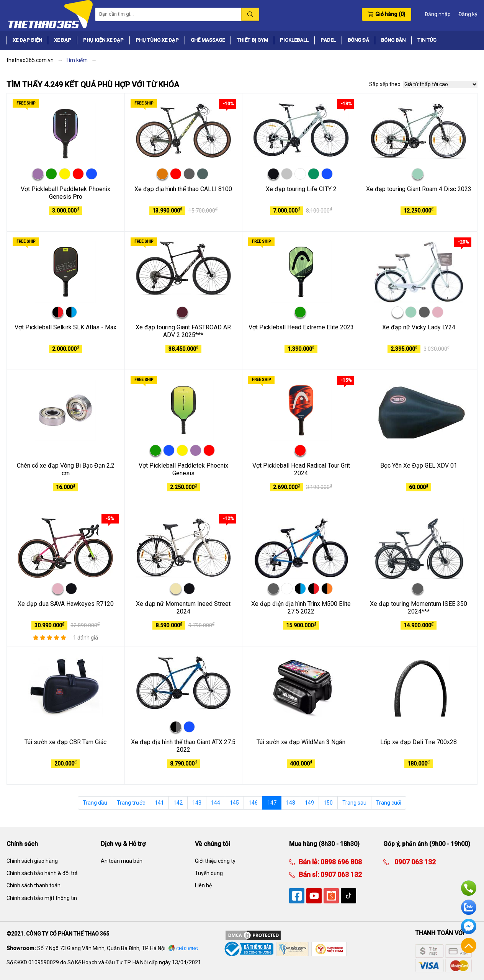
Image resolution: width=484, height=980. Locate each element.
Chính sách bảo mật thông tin (42, 898)
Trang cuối (389, 803)
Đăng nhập (438, 14)
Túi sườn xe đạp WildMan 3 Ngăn (301, 742)
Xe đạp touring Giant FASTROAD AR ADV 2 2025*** (183, 331)
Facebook (469, 926)
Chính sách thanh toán (34, 885)
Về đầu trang (469, 946)
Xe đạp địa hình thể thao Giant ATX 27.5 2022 (183, 746)
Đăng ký (468, 14)
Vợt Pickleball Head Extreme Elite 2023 (301, 327)
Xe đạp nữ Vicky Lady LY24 (419, 327)
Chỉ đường (187, 949)
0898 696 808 (340, 862)
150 (328, 803)
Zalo (469, 907)
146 (253, 803)
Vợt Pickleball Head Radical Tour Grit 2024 (301, 470)
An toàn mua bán (122, 861)
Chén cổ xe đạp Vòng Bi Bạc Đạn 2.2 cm (66, 470)
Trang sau (354, 803)
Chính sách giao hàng (32, 861)
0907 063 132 (340, 874)
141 (159, 803)
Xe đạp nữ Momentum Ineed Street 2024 (183, 608)
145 (234, 803)
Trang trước (131, 803)
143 (197, 803)
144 (216, 803)
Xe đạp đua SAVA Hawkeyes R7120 (66, 604)
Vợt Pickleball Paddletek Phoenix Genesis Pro (65, 193)
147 (272, 803)
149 (309, 803)
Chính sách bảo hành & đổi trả (42, 873)
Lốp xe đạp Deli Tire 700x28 (419, 742)
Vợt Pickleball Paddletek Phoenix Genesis (183, 470)
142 (178, 803)
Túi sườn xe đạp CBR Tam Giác (65, 742)
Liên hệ (203, 885)
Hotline (469, 888)
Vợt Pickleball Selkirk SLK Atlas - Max (65, 327)
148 (291, 803)
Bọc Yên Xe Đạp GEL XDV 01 (419, 465)
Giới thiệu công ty (215, 861)
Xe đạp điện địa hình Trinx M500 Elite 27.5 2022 (301, 608)
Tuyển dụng (209, 873)
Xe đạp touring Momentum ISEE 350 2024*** (419, 608)
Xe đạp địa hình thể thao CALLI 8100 (183, 189)
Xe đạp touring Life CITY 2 (301, 189)
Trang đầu (95, 803)
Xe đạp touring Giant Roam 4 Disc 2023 (419, 189)
